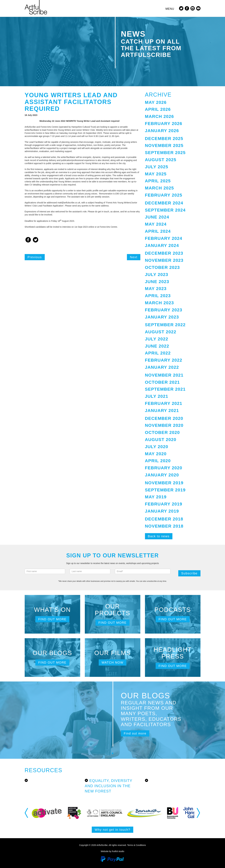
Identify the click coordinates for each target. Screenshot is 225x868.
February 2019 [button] (164, 504)
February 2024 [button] (164, 238)
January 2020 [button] (162, 475)
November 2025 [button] (164, 145)
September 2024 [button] (165, 210)
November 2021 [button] (164, 375)
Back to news (159, 536)
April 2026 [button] (158, 109)
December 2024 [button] (164, 203)
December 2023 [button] (164, 253)
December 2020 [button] (164, 418)
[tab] (173, 103)
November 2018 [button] (164, 526)
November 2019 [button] (164, 483)
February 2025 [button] (164, 195)
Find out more (52, 619)
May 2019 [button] (156, 497)
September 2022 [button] (165, 325)
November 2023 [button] (164, 260)
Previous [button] (27, 813)
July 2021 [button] (157, 396)
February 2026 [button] (164, 124)
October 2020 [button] (162, 432)
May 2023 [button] (156, 289)
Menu (170, 9)
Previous (35, 257)
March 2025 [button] (159, 188)
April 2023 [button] (158, 296)
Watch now (113, 662)
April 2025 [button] (158, 181)
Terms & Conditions (136, 845)
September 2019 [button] (165, 490)
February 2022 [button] (164, 360)
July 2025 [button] (157, 167)
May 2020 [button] (156, 454)
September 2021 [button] (165, 389)
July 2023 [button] (157, 275)
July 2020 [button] (157, 447)
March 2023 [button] (159, 303)
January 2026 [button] (162, 131)
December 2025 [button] (164, 139)
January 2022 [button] (162, 367)
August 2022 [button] (161, 332)
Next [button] (199, 813)
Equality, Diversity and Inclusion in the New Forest (109, 786)
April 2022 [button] (158, 353)
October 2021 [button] (162, 382)
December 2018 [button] (164, 519)
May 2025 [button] (156, 174)
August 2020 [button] (161, 440)
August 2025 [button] (161, 160)
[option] (48, 813)
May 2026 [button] (156, 102)
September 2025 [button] (165, 153)
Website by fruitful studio (112, 851)
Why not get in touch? (113, 830)
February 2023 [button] (164, 310)
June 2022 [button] (157, 346)
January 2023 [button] (162, 317)
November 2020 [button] (164, 425)
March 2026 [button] (159, 116)
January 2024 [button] (162, 245)
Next (134, 257)
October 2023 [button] (162, 267)
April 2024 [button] (158, 231)
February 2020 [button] (164, 468)
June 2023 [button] (157, 282)
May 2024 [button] (156, 224)
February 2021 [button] (164, 403)
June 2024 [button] (157, 217)
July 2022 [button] (157, 339)
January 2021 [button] (162, 411)
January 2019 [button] (162, 511)
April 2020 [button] (158, 461)
